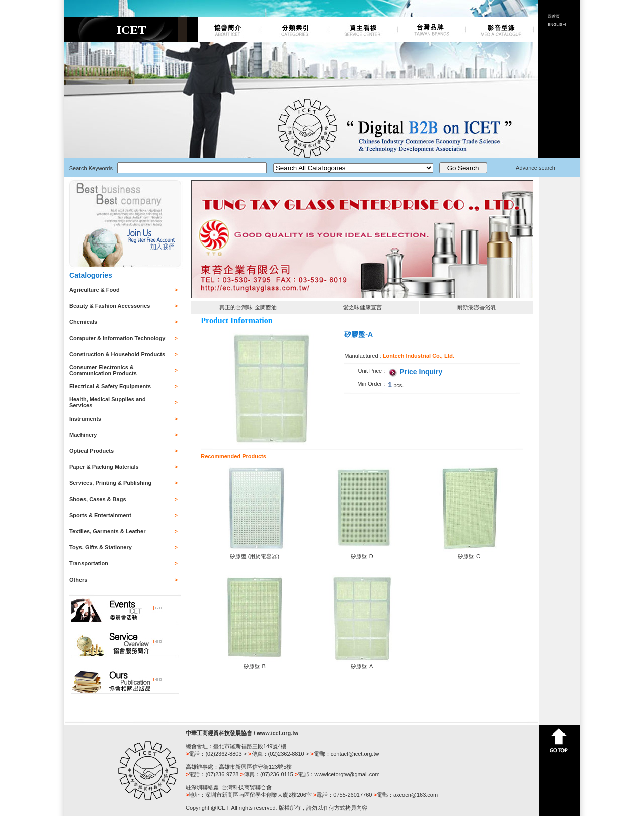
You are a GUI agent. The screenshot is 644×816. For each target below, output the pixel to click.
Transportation (89, 563)
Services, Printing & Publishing (110, 483)
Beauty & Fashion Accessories (110, 306)
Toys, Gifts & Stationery (101, 547)
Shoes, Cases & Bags (98, 499)
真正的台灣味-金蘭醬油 (248, 307)
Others (78, 580)
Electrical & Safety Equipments (110, 386)
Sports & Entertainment (100, 515)
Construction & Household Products (117, 354)
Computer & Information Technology (117, 338)
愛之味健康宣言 (363, 307)
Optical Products (92, 451)
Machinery (83, 435)
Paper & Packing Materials (104, 467)
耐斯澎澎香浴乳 (477, 307)
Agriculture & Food (95, 290)
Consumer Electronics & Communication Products (103, 370)
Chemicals (83, 322)
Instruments (85, 419)
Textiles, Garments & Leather (107, 531)
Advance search (536, 168)
